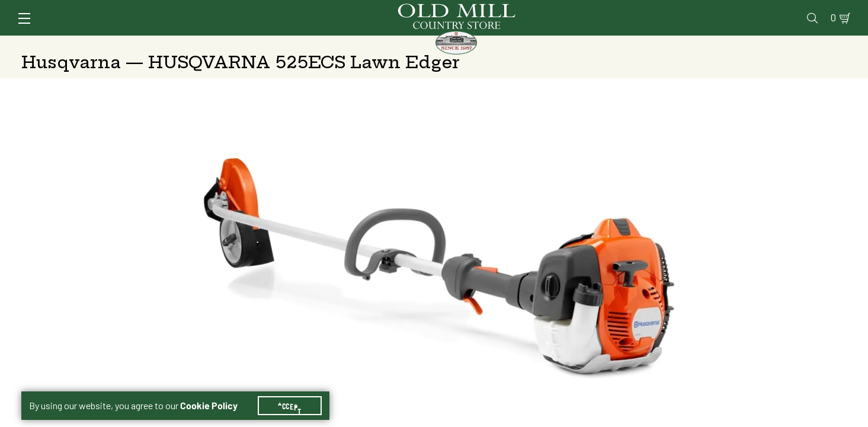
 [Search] (833, 44)
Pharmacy (652, 10)
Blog (800, 10)
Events (762, 10)
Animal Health (199, 44)
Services (541, 10)
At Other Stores (767, 208)
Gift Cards (710, 10)
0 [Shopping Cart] (827, 10)
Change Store (635, 277)
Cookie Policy (216, 391)
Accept (297, 391)
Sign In (170, 10)
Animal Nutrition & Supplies (339, 44)
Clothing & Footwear (631, 44)
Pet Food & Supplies (494, 44)
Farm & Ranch (751, 44)
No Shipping (616, 208)
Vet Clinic (596, 10)
